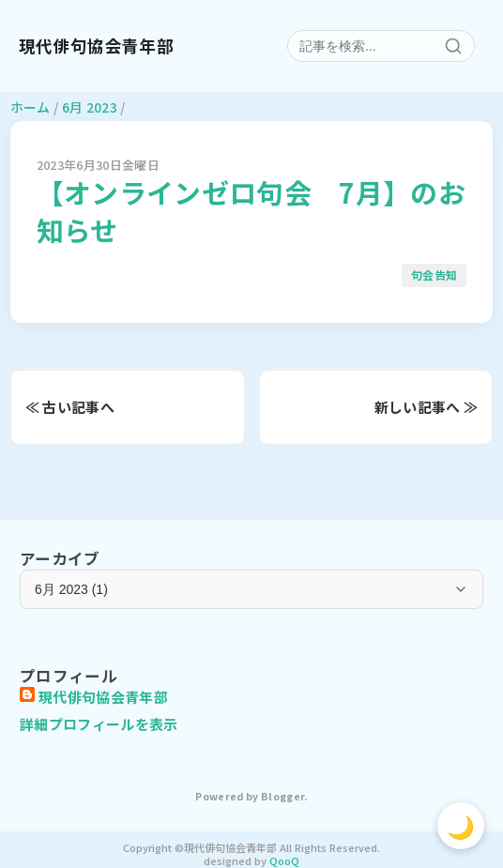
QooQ (284, 860)
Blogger (282, 796)
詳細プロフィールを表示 (99, 724)
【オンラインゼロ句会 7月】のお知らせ (251, 211)
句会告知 (434, 274)
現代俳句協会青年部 (96, 46)
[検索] (453, 46)
